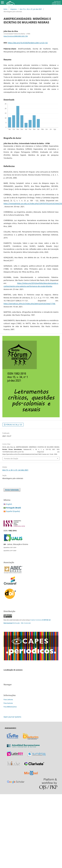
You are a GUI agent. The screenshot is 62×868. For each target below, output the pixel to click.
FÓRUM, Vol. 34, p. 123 (14, 425)
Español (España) (13, 511)
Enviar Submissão (12, 490)
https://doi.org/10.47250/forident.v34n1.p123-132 (28, 43)
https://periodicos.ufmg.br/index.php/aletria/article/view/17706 (29, 304)
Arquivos (14, 9)
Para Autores (8, 703)
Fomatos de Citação (11, 459)
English (9, 504)
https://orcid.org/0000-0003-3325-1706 (16, 36)
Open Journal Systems (12, 717)
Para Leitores (8, 700)
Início (5, 9)
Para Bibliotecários (10, 707)
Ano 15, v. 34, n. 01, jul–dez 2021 (31, 9)
